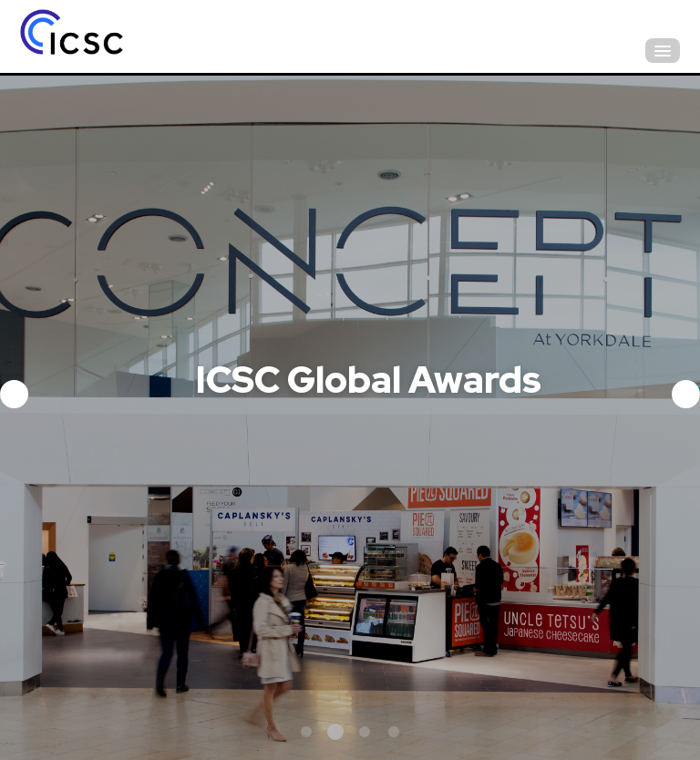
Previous (14, 394)
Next (686, 394)
